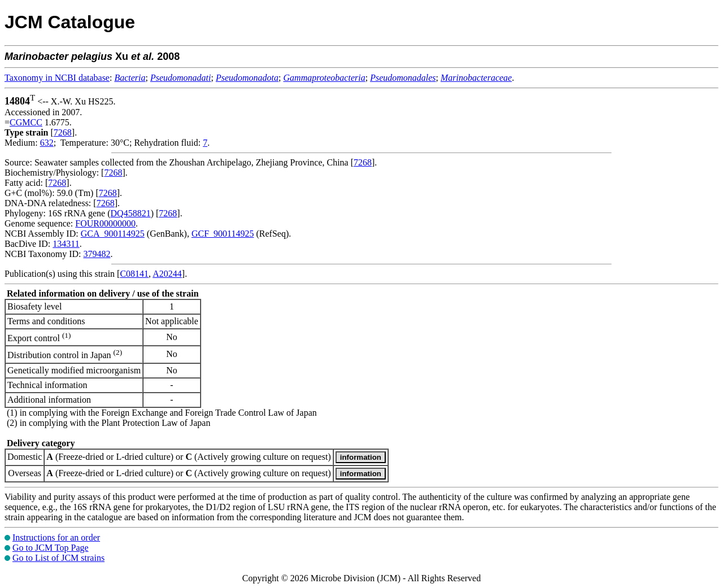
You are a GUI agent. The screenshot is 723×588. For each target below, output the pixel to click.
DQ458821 (131, 213)
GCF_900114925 (223, 234)
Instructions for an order (56, 537)
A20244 (167, 274)
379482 (97, 254)
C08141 (134, 274)
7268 (63, 132)
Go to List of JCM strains (58, 558)
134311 (66, 244)
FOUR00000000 (105, 223)
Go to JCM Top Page (51, 548)
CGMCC (26, 122)
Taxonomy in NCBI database (57, 78)
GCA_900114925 (113, 234)
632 (47, 143)
